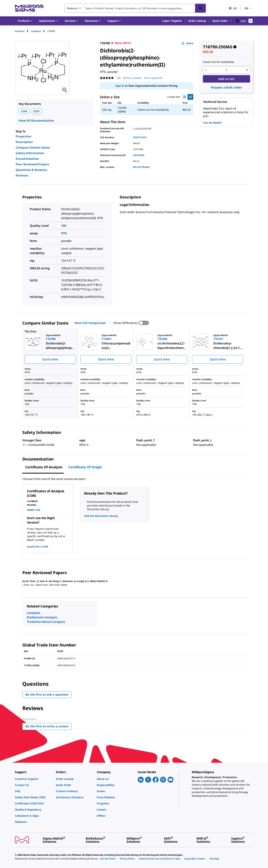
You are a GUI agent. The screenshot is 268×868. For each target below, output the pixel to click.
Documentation (27, 159)
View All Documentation (36, 121)
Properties (23, 136)
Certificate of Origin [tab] (85, 467)
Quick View (50, 359)
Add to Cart (226, 79)
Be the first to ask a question (47, 694)
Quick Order (220, 21)
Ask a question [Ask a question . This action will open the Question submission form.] (153, 78)
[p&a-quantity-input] (226, 70)
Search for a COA (38, 547)
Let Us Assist (212, 123)
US (233, 8)
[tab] (23, 31)
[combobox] (135, 8)
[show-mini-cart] (244, 21)
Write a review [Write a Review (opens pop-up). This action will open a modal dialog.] (132, 78)
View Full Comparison (90, 323)
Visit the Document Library (101, 516)
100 (64, 226)
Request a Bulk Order (226, 87)
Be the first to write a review (48, 727)
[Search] (200, 8)
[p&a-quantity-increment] (247, 70)
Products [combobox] (72, 8)
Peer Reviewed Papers (32, 164)
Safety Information (30, 153)
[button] (172, 21)
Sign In (120, 86)
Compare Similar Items (33, 147)
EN (248, 8)
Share (188, 43)
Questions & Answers (31, 170)
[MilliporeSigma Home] (29, 8)
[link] (33, 779)
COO (36, 111)
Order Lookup (197, 21)
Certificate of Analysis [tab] (44, 467)
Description (24, 142)
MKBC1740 (34, 510)
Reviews (22, 175)
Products (20, 31)
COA (24, 111)
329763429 (139, 155)
